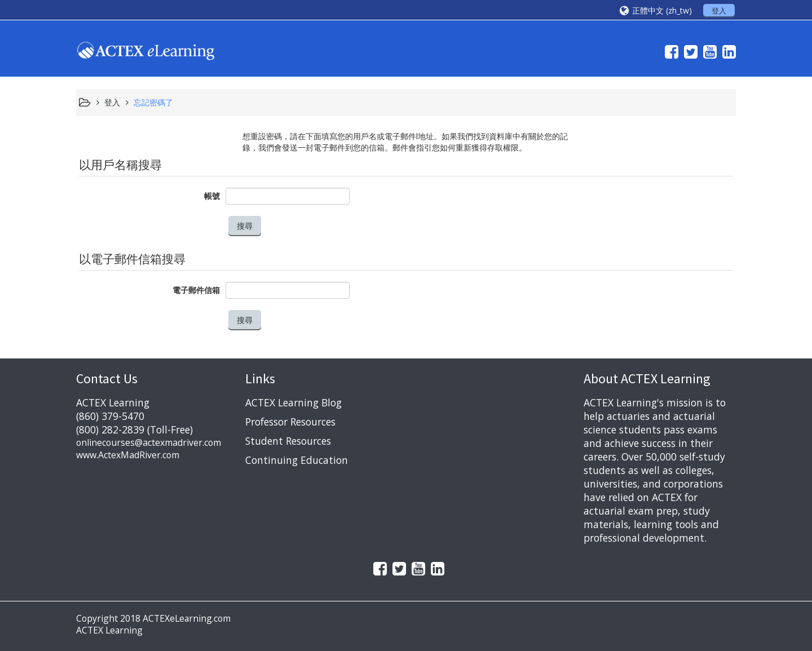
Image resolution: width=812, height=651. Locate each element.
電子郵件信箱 (196, 290)
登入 (719, 11)
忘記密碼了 (153, 102)
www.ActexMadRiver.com (128, 455)
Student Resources (288, 441)
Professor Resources (290, 422)
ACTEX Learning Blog (294, 402)
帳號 (212, 196)
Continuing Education (297, 460)
